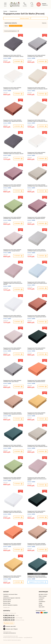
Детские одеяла (7, 601)
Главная (5, 11)
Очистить (44, 23)
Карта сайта (42, 607)
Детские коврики (7, 600)
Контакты (41, 600)
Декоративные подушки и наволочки (12, 598)
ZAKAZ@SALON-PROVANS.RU (10, 633)
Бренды (41, 605)
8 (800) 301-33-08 (9, 620)
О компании (42, 598)
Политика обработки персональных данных (12, 640)
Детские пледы (7, 603)
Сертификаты (42, 601)
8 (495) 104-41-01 (9, 615)
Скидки (40, 603)
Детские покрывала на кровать (10, 605)
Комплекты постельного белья (10, 594)
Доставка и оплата (43, 594)
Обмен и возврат (43, 596)
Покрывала (6, 596)
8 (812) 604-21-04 (9, 618)
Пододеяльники (13, 11)
